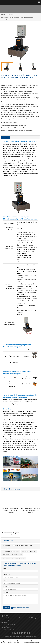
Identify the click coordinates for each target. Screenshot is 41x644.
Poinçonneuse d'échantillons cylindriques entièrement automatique (17, 547)
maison (4, 14)
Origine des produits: (8, 125)
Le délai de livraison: (8, 128)
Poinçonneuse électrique (29, 551)
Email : (5, 581)
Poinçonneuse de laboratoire (11, 551)
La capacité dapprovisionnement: (12, 131)
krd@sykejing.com (10, 625)
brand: (3, 122)
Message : (7, 593)
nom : (4, 568)
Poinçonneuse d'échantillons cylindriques (14, 558)
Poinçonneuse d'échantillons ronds (12, 555)
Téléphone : (6, 574)
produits (10, 14)
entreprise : (6, 587)
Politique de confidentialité (21, 608)
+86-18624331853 (9, 629)
